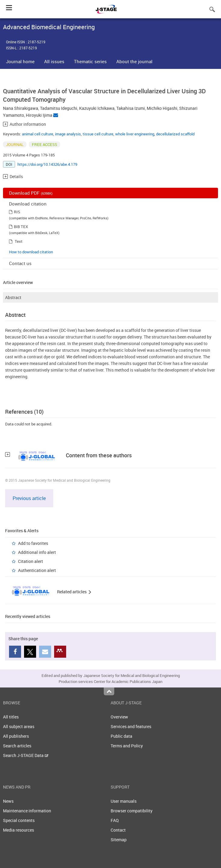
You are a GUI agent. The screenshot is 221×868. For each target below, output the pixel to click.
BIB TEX (21, 227)
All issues (54, 61)
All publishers (16, 736)
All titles (11, 717)
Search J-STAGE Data (26, 755)
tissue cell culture (98, 134)
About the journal (134, 61)
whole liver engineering (135, 134)
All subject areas (19, 726)
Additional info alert (37, 552)
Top (109, 691)
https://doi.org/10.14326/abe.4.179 (47, 164)
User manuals (124, 801)
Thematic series (90, 61)
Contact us (20, 263)
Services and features (131, 726)
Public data (121, 736)
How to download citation (31, 252)
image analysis (68, 134)
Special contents (19, 820)
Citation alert (31, 561)
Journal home (20, 61)
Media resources (18, 830)
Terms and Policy (127, 746)
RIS (17, 212)
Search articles (17, 746)
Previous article (29, 498)
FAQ (115, 820)
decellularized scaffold (175, 134)
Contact (118, 830)
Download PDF (31, 193)
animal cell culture (38, 134)
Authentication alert (37, 570)
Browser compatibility (132, 811)
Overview (119, 717)
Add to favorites (33, 543)
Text (19, 241)
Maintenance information (27, 811)
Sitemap (119, 840)
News (8, 801)
